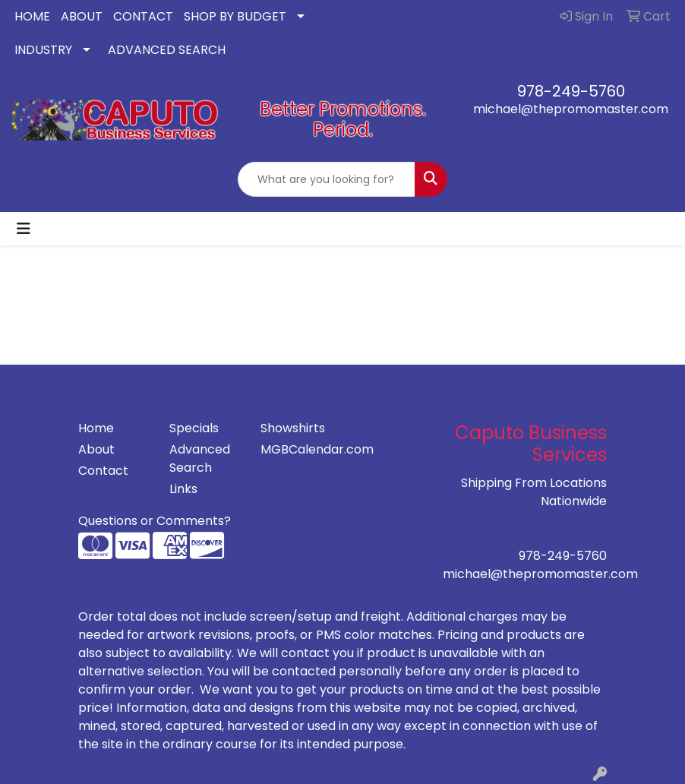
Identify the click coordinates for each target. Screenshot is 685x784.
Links (183, 489)
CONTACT (143, 16)
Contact (103, 471)
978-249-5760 (571, 91)
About (96, 449)
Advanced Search (200, 458)
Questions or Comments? (155, 521)
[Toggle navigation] (24, 229)
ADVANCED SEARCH (167, 50)
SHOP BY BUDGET (235, 16)
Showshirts (293, 428)
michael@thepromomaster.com (571, 109)
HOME (32, 16)
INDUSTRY (43, 50)
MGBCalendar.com (297, 449)
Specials (194, 428)
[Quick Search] (327, 179)
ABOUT (82, 16)
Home (96, 428)
